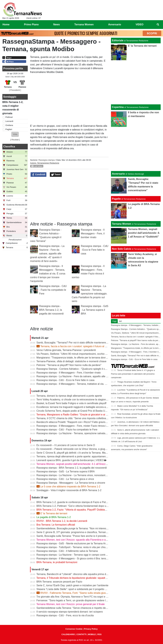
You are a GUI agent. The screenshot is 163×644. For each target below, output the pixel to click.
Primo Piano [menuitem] (31, 24)
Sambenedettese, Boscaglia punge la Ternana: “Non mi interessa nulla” (76, 528)
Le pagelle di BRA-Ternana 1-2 (54, 517)
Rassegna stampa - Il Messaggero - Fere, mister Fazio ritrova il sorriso (76, 426)
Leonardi (9, 121)
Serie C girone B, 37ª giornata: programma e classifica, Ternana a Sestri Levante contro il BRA (89, 532)
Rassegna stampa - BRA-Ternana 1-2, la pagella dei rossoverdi (51, 310)
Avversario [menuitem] (115, 24)
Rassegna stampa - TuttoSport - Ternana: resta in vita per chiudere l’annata (78, 547)
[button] (15, 134)
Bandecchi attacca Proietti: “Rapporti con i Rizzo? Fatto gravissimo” (74, 422)
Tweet (56, 175)
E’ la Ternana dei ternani (52, 513)
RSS (99, 634)
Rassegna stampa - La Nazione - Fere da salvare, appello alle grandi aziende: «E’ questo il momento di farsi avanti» (47, 254)
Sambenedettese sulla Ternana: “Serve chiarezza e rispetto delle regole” (77, 608)
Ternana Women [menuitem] (84, 24)
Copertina (118, 107)
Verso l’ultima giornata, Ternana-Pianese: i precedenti (66, 350)
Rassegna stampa (46, 160)
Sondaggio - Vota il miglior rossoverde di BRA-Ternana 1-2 (69, 490)
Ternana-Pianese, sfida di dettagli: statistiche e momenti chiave (71, 361)
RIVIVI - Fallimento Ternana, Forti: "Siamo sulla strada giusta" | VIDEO (78, 593)
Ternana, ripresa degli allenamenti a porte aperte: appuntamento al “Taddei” (78, 456)
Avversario (118, 174)
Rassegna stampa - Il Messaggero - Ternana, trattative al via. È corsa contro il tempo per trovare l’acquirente (48, 274)
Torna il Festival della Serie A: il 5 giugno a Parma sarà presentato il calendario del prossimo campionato (133, 374)
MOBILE (92, 634)
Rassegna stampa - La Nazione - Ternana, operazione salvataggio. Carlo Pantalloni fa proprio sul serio (90, 294)
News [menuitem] (57, 24)
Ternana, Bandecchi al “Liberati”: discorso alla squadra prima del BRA (75, 574)
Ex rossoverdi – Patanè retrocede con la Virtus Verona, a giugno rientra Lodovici (81, 449)
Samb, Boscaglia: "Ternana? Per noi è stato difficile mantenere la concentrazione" (82, 343)
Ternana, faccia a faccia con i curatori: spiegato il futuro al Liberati (75, 346)
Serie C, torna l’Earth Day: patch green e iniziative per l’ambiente (72, 585)
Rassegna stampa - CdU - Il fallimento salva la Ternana (67, 551)
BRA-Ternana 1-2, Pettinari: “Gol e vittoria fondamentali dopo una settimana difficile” (83, 506)
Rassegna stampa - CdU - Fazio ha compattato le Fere (53, 290)
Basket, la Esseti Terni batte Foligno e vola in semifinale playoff (71, 403)
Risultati (15, 140)
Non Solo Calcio (122, 249)
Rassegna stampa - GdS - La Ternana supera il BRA (95, 310)
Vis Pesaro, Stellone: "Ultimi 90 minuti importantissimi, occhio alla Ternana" (78, 354)
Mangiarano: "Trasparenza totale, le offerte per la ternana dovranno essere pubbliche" (84, 358)
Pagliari (9, 129)
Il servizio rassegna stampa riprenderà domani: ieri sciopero (70, 612)
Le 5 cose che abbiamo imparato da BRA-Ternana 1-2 (68, 487)
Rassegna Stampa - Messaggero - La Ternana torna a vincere (71, 483)
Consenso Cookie (74, 629)
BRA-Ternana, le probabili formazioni (57, 562)
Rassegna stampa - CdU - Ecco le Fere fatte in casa (95, 250)
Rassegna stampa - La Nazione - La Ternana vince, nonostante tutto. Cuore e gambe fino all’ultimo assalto (96, 475)
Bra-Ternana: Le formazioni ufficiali (56, 525)
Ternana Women (122, 224)
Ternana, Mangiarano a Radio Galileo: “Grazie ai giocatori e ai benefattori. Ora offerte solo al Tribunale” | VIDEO (99, 415)
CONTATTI (81, 634)
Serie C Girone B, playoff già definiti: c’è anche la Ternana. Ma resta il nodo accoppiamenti (87, 453)
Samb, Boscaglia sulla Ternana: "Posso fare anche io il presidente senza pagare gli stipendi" (88, 536)
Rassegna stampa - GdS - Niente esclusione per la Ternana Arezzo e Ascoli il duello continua (88, 543)
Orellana (9, 125)
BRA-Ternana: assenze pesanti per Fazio (59, 582)
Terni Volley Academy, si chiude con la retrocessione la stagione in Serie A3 (78, 400)
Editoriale (118, 40)
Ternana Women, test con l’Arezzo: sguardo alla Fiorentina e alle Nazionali (78, 540)
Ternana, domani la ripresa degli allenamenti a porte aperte (69, 396)
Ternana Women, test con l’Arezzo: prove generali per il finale (70, 604)
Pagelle (116, 199)
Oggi (114, 321)
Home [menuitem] (6, 24)
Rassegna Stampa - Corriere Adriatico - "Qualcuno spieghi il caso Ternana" (78, 369)
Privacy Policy (91, 629)
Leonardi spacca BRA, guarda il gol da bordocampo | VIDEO (70, 460)
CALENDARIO (68, 634)
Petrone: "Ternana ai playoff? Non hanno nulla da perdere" (69, 365)
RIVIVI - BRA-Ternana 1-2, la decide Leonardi (62, 521)
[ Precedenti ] (15, 90)
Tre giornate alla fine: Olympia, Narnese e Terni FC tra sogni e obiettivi (75, 597)
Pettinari (9, 117)
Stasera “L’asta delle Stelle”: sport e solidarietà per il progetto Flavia (74, 589)
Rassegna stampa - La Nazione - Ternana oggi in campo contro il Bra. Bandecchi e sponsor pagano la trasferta (98, 555)
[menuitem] (158, 25)
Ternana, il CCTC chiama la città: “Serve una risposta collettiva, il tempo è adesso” (82, 418)
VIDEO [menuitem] (139, 24)
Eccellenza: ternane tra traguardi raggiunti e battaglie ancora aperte (74, 407)
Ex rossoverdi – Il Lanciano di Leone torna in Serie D (66, 445)
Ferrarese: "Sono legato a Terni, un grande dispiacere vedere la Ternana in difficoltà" (83, 600)
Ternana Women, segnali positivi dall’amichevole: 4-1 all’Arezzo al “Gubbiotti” (79, 464)
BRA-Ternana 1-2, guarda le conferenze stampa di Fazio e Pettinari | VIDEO (79, 502)
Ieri (120, 321)
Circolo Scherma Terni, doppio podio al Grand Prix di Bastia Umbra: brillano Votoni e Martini (87, 411)
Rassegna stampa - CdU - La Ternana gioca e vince (65, 479)
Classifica (9, 147)
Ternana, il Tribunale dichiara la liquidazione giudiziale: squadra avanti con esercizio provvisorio (89, 578)
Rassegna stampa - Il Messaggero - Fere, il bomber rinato (93, 234)
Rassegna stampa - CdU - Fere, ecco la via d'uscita (65, 615)
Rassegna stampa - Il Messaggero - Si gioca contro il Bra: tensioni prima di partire (82, 558)
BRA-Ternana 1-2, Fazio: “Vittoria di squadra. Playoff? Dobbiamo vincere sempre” (82, 510)
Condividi (39, 175)
